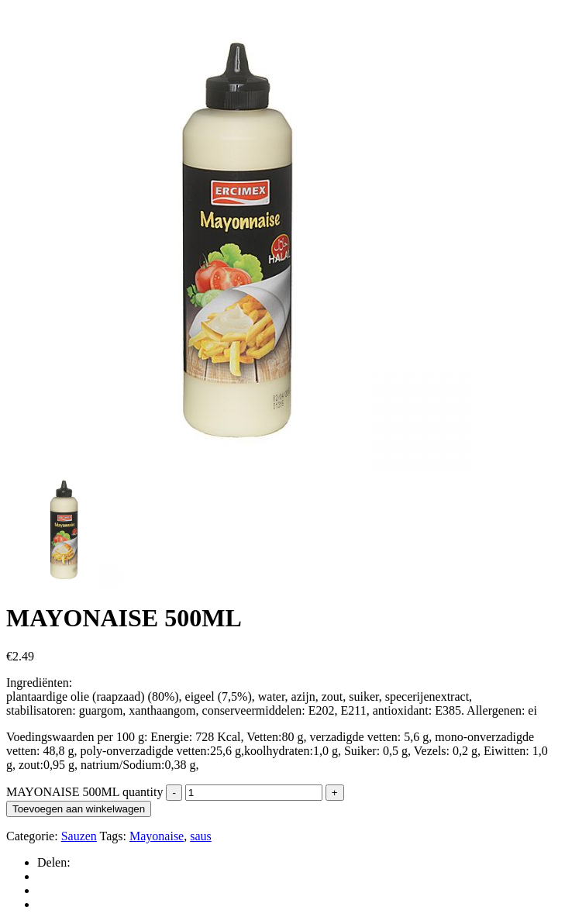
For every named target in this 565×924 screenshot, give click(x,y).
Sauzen (79, 836)
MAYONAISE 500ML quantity (84, 792)
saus (201, 836)
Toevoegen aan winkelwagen (79, 809)
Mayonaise (157, 836)
